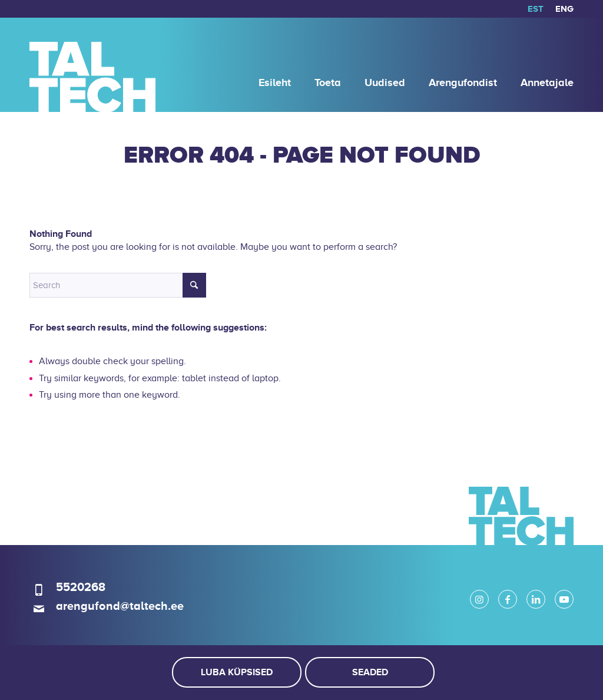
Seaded (370, 672)
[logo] (92, 65)
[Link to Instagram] (479, 599)
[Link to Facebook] (508, 599)
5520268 (81, 587)
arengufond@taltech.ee (120, 606)
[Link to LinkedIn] (536, 599)
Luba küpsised (237, 672)
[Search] (118, 285)
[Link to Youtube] (564, 599)
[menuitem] (536, 9)
